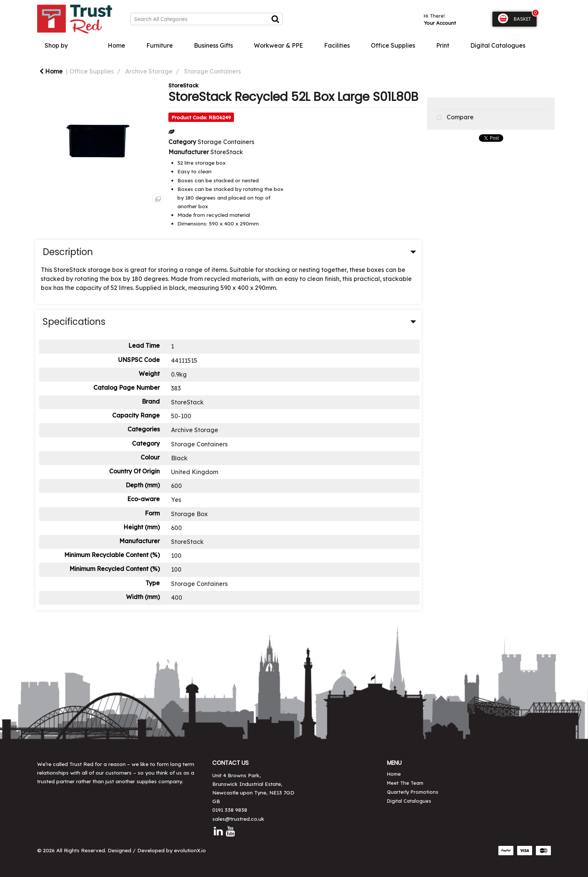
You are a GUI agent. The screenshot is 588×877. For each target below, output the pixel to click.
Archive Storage (149, 71)
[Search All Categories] (206, 19)
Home (116, 45)
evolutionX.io (190, 850)
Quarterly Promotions (413, 792)
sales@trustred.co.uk (238, 819)
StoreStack (183, 86)
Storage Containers (212, 71)
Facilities (337, 45)
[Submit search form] (275, 19)
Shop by (56, 45)
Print (443, 45)
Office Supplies (393, 45)
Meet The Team (405, 783)
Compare (453, 118)
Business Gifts (213, 45)
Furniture (160, 45)
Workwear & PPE (278, 45)
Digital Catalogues (498, 45)
